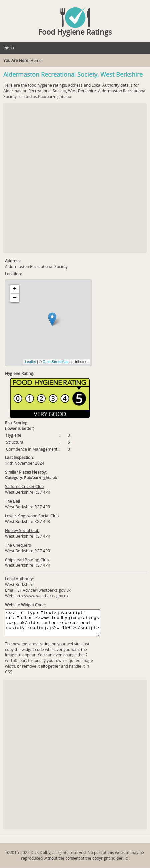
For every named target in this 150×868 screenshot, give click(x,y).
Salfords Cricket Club (24, 487)
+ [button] (15, 289)
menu (9, 48)
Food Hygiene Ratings (75, 32)
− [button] (15, 298)
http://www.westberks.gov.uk (42, 596)
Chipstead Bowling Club (27, 560)
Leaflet (30, 362)
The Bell (12, 501)
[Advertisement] (75, 178)
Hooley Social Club (22, 530)
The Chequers (18, 545)
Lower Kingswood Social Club (32, 516)
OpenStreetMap (56, 362)
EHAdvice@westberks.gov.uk (44, 590)
